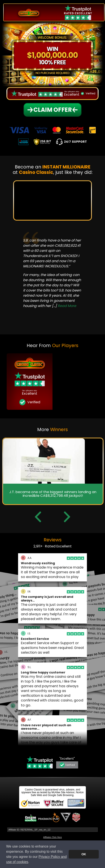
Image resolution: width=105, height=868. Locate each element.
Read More (67, 306)
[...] (64, 306)
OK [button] (84, 854)
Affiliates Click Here (53, 837)
